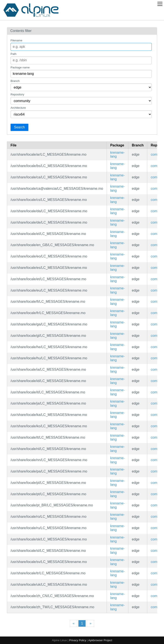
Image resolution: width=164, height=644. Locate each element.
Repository (17, 94)
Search (19, 127)
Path (13, 54)
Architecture (18, 108)
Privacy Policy (78, 640)
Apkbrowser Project (100, 640)
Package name (20, 67)
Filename (16, 40)
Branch (15, 81)
